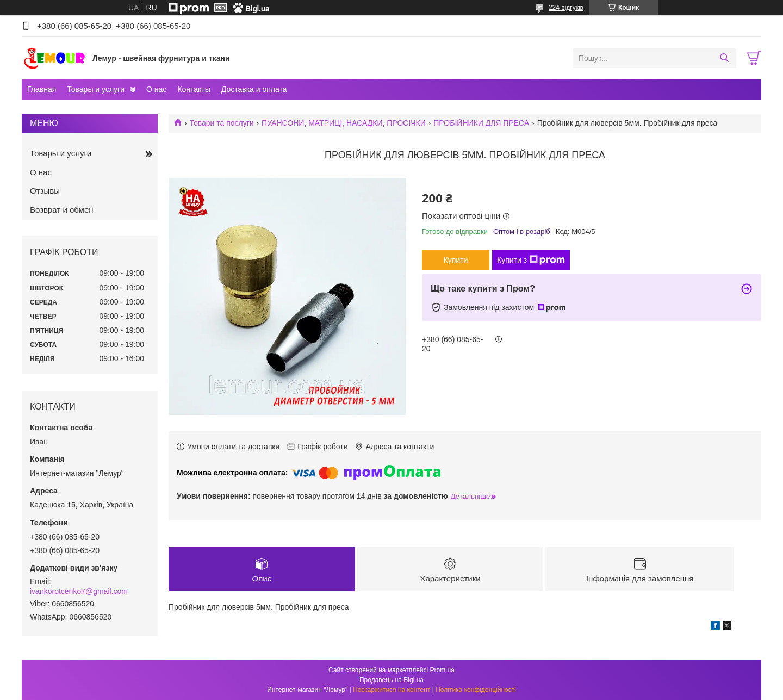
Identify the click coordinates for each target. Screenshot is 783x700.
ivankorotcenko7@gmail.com (79, 591)
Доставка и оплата (254, 89)
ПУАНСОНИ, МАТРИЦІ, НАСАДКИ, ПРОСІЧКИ (344, 123)
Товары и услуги (96, 89)
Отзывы (45, 191)
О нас (156, 89)
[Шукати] (724, 58)
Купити (456, 260)
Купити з (531, 260)
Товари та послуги (221, 123)
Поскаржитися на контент (391, 690)
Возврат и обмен (62, 210)
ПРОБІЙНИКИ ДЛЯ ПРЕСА (481, 123)
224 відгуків (566, 8)
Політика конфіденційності (476, 690)
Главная (42, 89)
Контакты (194, 89)
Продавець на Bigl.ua (391, 680)
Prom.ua (442, 670)
